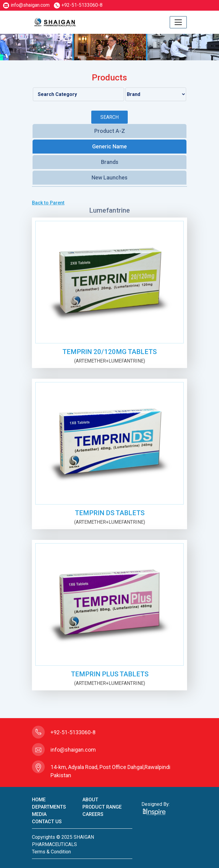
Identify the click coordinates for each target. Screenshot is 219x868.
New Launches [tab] (109, 177)
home (39, 800)
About (90, 800)
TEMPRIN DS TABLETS (110, 513)
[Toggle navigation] (178, 22)
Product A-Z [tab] (110, 131)
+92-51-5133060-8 (78, 5)
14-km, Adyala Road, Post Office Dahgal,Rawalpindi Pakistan (110, 771)
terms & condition (51, 852)
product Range (102, 807)
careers (93, 814)
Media (39, 814)
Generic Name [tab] (109, 146)
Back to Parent (48, 203)
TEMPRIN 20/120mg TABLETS (109, 352)
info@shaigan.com (26, 5)
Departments (49, 807)
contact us (47, 822)
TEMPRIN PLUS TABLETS (110, 674)
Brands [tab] (110, 162)
